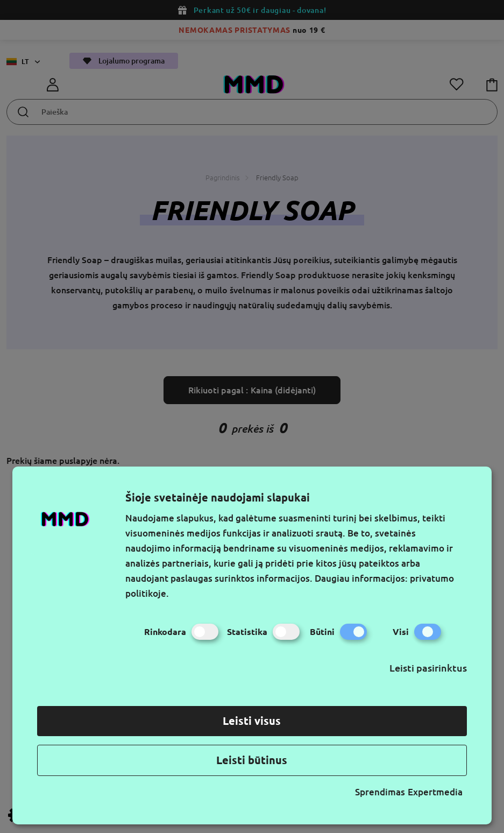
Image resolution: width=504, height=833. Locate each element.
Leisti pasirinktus (428, 668)
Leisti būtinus (252, 760)
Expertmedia (435, 792)
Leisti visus (252, 721)
